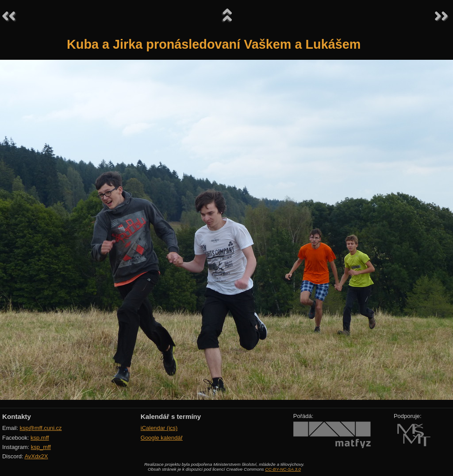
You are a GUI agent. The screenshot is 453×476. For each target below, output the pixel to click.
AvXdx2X (36, 456)
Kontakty (17, 416)
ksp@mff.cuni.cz (41, 428)
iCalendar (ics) (159, 428)
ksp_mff (41, 447)
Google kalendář (162, 438)
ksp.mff (40, 438)
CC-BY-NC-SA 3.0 (283, 469)
